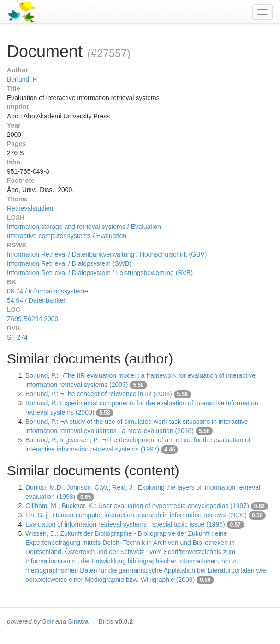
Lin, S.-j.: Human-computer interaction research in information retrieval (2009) (136, 515)
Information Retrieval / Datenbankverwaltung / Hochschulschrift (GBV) (107, 254)
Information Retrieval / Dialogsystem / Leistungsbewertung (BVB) (100, 273)
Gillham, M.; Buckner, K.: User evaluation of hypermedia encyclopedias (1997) (137, 506)
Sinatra (78, 621)
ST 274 (17, 337)
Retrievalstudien (30, 208)
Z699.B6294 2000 (33, 319)
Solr (48, 621)
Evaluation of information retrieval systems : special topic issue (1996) (125, 524)
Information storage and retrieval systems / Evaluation (84, 227)
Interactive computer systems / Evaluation (67, 236)
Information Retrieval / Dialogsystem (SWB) (69, 263)
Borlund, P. (22, 79)
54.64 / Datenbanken (37, 300)
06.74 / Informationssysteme (48, 291)
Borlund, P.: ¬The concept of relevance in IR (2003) (99, 394)
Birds (106, 621)
